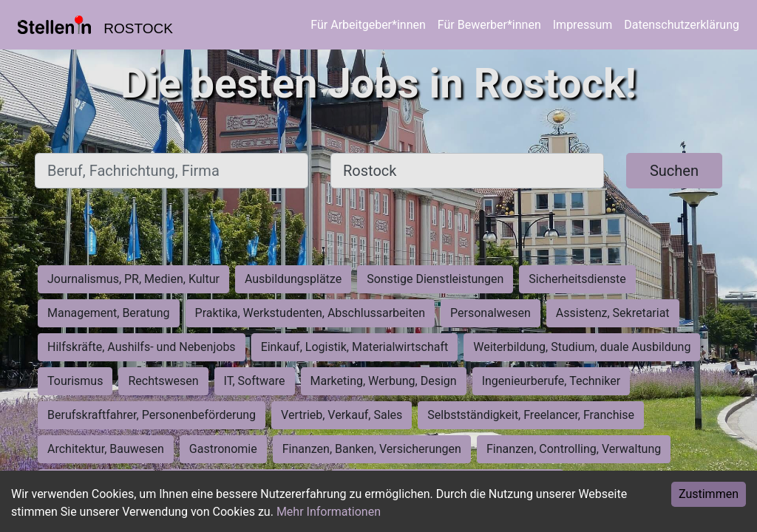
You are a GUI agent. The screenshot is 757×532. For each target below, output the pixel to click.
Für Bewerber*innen (489, 25)
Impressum (583, 25)
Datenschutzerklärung (682, 25)
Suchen (674, 171)
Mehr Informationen (329, 512)
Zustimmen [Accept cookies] (709, 494)
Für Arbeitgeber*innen (368, 25)
